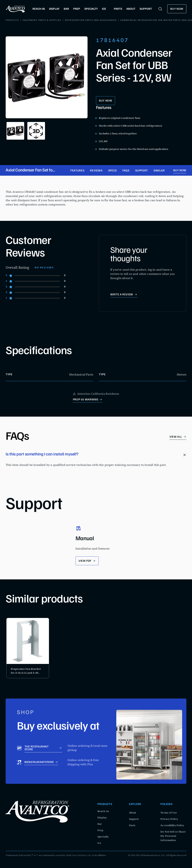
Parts (132, 825)
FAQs (126, 171)
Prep (100, 830)
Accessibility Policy (172, 825)
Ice (99, 843)
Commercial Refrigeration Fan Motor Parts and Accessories (128, 20)
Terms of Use (169, 813)
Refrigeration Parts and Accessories (56, 20)
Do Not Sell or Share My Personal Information (173, 836)
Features (77, 171)
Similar (159, 171)
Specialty (103, 837)
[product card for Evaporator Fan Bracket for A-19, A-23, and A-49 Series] (28, 648)
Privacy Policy (169, 819)
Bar (100, 824)
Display (102, 818)
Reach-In (103, 811)
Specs (113, 171)
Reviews (96, 171)
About (133, 813)
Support (142, 171)
